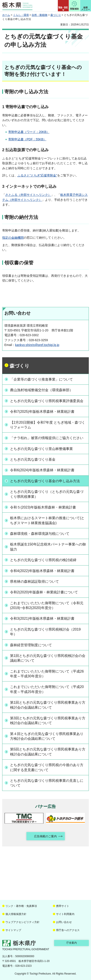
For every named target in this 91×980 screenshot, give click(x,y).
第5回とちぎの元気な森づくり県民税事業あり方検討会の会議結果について (48, 752)
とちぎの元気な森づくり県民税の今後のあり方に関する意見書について (47, 767)
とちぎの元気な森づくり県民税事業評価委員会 (47, 401)
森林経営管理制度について (31, 645)
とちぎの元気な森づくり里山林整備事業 (41, 449)
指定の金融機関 (13, 238)
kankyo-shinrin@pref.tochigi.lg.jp (37, 345)
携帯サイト (63, 906)
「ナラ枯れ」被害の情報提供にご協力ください (47, 438)
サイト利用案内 (65, 914)
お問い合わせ (64, 922)
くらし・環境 (21, 15)
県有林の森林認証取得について (34, 581)
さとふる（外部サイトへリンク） (28, 195)
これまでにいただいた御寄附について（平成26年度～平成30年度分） (47, 674)
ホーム (6, 15)
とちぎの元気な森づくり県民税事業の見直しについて (47, 783)
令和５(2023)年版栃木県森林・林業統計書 (43, 507)
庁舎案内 (72, 943)
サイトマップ (13, 930)
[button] (63, 6)
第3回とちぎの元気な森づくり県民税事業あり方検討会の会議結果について (48, 721)
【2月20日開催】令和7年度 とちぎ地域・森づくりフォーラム (48, 425)
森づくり (56, 15)
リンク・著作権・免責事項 (21, 906)
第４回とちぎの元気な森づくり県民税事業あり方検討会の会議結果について (47, 736)
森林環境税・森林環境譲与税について (40, 534)
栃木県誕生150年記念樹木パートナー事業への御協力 (48, 547)
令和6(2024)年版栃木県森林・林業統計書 (42, 470)
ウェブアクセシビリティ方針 (22, 922)
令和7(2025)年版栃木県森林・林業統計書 (42, 412)
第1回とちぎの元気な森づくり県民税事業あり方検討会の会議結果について (48, 705)
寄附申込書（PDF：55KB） (27, 139)
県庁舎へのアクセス (68, 930)
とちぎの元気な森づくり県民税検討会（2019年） (45, 632)
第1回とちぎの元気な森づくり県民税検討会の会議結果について (48, 658)
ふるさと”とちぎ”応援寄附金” (37, 175)
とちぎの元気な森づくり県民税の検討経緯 (43, 560)
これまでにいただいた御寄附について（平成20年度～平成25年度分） (47, 689)
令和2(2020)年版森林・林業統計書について (44, 592)
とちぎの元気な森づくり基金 (33, 459)
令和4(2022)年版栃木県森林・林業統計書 (42, 571)
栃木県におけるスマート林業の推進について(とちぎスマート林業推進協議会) (47, 520)
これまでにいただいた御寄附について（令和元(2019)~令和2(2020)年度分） (47, 605)
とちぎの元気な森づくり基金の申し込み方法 (45, 481)
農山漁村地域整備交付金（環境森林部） (41, 390)
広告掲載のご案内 (45, 836)
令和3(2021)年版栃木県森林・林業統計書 (42, 618)
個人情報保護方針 (16, 914)
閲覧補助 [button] (74, 9)
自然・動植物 (39, 15)
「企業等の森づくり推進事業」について (41, 379)
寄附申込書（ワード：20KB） (29, 132)
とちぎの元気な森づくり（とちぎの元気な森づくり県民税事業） (47, 494)
